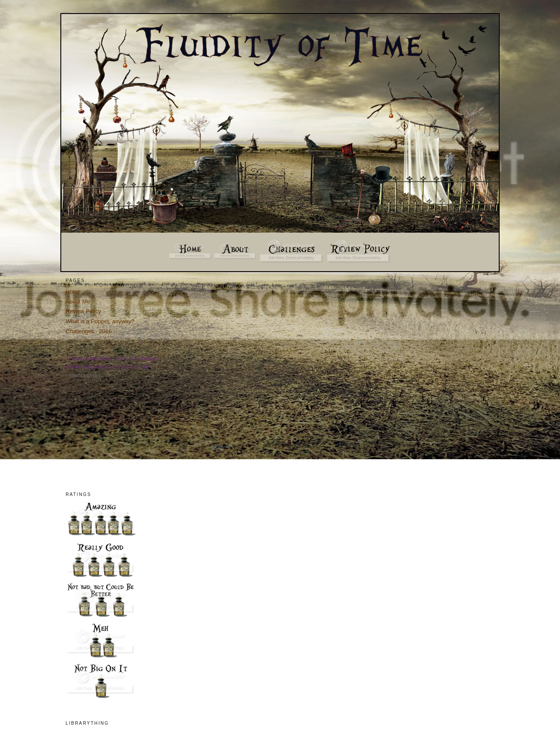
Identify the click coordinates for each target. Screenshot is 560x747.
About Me (78, 302)
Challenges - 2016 (89, 331)
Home (73, 291)
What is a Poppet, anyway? (100, 321)
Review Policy (83, 311)
